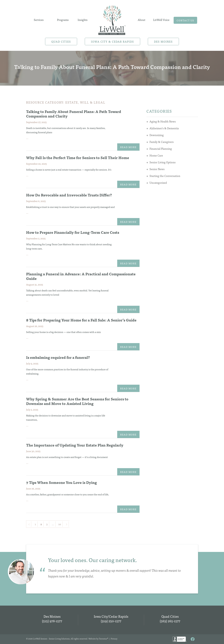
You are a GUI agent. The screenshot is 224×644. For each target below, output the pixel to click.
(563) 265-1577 (170, 621)
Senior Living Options (163, 162)
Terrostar (103, 639)
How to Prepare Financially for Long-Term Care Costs (73, 232)
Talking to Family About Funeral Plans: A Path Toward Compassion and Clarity (74, 114)
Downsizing (157, 135)
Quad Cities (61, 42)
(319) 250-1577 (111, 621)
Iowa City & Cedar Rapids (112, 42)
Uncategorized (158, 183)
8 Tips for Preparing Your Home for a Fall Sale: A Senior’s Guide (81, 320)
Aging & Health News (163, 121)
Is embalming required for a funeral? (58, 357)
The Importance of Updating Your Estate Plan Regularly (75, 445)
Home (112, 19)
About (141, 20)
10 (60, 524)
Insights (83, 20)
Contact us (185, 20)
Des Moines (163, 42)
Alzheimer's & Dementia (164, 128)
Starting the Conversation (165, 176)
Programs (63, 20)
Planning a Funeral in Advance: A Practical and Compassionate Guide (81, 276)
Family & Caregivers (162, 142)
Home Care (156, 155)
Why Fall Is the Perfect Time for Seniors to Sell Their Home (78, 157)
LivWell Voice (161, 20)
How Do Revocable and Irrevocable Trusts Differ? (69, 195)
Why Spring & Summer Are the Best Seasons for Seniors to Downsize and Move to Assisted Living (77, 401)
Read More (128, 147)
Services (39, 20)
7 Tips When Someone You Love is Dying (62, 482)
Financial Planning (161, 149)
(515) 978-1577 (52, 621)
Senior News (157, 169)
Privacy (114, 639)
